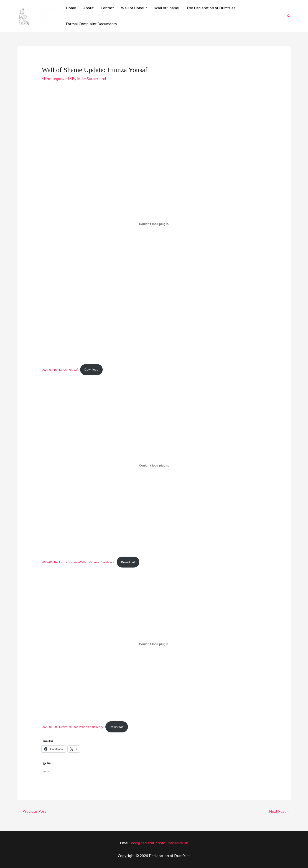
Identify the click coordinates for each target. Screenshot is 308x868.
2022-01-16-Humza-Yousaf (60, 369)
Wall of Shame (167, 8)
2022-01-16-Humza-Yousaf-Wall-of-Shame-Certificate (78, 562)
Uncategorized (56, 79)
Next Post (280, 811)
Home (71, 8)
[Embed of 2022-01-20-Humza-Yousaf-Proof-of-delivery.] (154, 644)
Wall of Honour (134, 8)
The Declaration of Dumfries (211, 8)
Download (91, 369)
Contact (107, 8)
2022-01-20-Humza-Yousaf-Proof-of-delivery (72, 727)
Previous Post (32, 811)
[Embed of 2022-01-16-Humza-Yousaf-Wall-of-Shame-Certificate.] (154, 466)
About (88, 8)
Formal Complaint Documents (91, 24)
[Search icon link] (289, 16)
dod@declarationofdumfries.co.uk (160, 843)
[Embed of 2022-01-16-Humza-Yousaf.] (154, 224)
